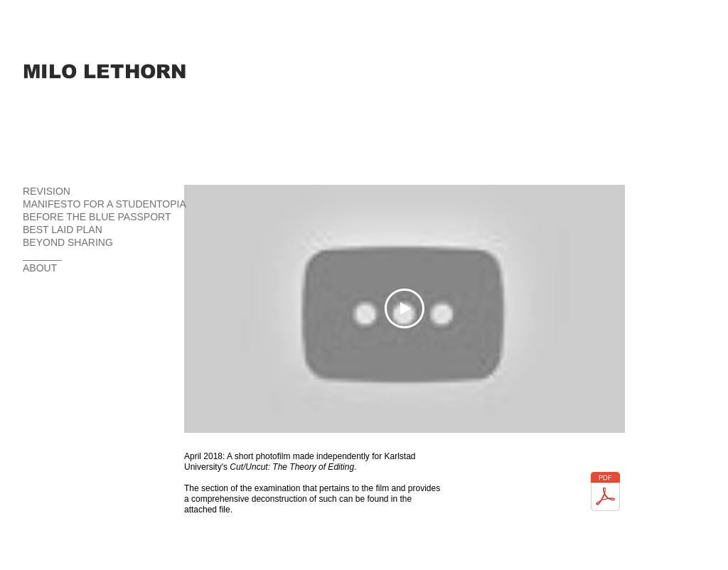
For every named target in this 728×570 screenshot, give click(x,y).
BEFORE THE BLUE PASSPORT (97, 217)
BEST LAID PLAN (63, 230)
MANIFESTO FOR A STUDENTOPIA (105, 204)
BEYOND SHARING (68, 242)
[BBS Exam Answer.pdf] (605, 493)
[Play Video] (405, 308)
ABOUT (40, 268)
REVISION (47, 191)
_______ (42, 255)
